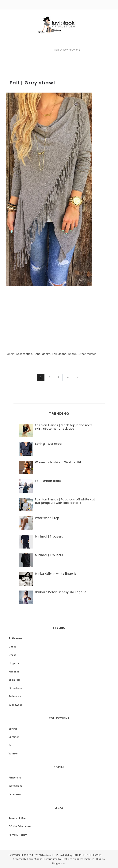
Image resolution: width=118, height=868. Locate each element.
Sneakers (15, 680)
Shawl (72, 354)
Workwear (15, 705)
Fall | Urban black (48, 481)
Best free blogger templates (78, 859)
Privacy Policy (18, 835)
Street (82, 354)
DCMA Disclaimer (20, 826)
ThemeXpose (34, 859)
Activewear (16, 638)
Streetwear (16, 688)
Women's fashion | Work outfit (58, 462)
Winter (91, 354)
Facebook (15, 794)
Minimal (14, 671)
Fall (54, 354)
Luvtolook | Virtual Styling (57, 855)
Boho (37, 354)
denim (46, 354)
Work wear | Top (47, 518)
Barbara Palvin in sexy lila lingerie (61, 592)
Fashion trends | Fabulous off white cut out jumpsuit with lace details (65, 501)
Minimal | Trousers (49, 536)
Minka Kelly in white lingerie (56, 574)
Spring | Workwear (49, 444)
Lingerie (14, 663)
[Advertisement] (38, 316)
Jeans (62, 354)
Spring (13, 729)
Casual (13, 646)
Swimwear (15, 696)
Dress (12, 655)
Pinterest (15, 777)
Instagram (15, 786)
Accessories (24, 354)
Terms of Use (17, 818)
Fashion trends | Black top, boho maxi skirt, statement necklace (64, 427)
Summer (14, 737)
